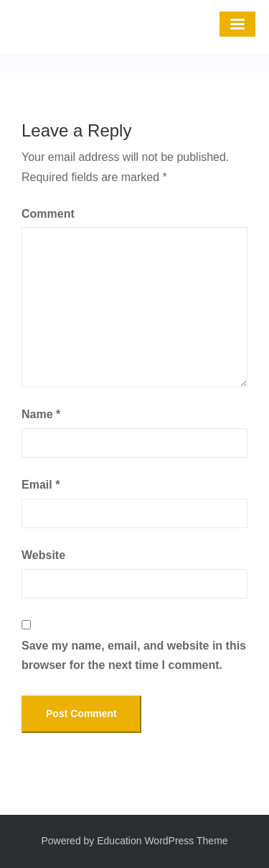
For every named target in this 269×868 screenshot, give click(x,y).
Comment (48, 214)
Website (43, 555)
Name (41, 414)
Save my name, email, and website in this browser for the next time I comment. (134, 655)
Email (41, 485)
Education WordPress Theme (162, 841)
